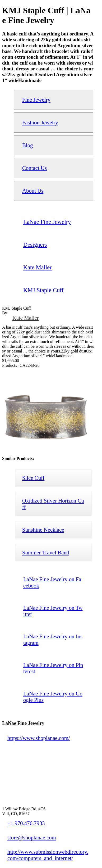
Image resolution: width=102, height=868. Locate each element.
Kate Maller (26, 318)
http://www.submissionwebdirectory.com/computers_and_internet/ (48, 855)
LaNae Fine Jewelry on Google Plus (53, 697)
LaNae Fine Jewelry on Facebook (52, 582)
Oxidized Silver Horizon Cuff (53, 504)
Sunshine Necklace (43, 530)
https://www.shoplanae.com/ (39, 738)
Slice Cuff (33, 478)
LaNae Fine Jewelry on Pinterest (53, 668)
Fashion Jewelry (40, 122)
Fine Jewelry (36, 100)
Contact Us (34, 168)
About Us (33, 191)
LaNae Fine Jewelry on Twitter (53, 611)
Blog (27, 145)
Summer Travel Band (46, 552)
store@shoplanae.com (32, 837)
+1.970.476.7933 (26, 823)
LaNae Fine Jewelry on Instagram (53, 639)
